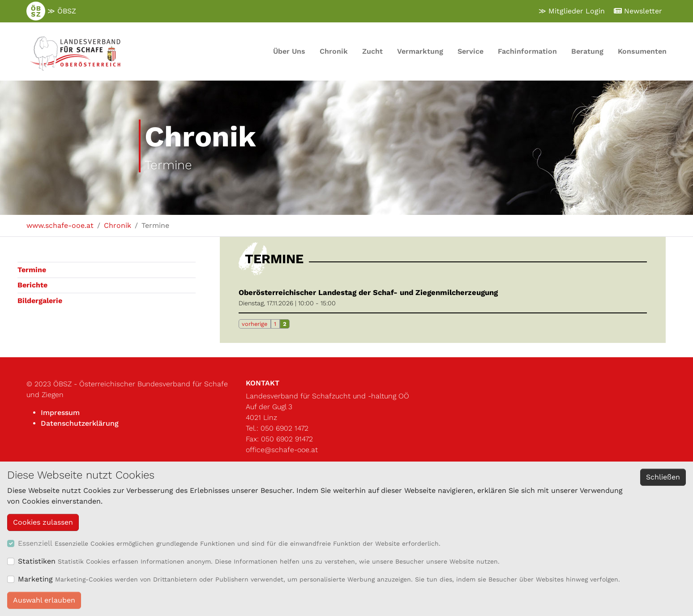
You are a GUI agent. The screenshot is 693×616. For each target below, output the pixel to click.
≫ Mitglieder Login (572, 11)
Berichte (32, 285)
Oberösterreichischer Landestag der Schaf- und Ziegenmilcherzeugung (368, 293)
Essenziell (35, 543)
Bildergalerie (40, 301)
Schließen (663, 477)
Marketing (35, 579)
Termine (32, 270)
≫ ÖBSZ (51, 11)
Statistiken (37, 561)
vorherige (255, 324)
